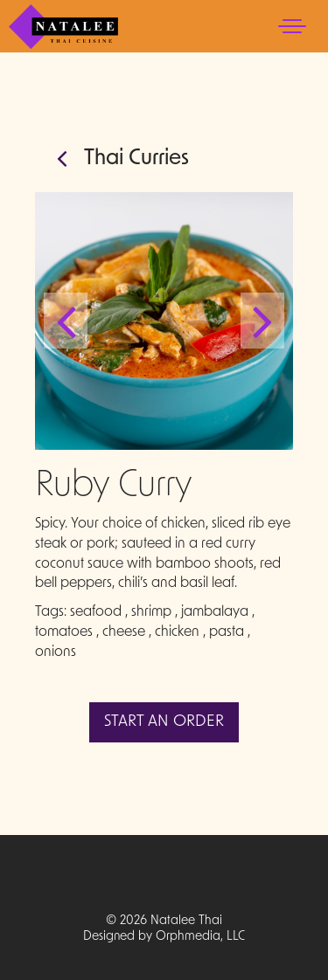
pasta (227, 632)
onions (56, 652)
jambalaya (215, 612)
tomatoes (64, 632)
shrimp (151, 612)
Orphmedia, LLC (200, 937)
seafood (96, 612)
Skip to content (66, 81)
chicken (177, 632)
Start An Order (164, 722)
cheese (124, 632)
